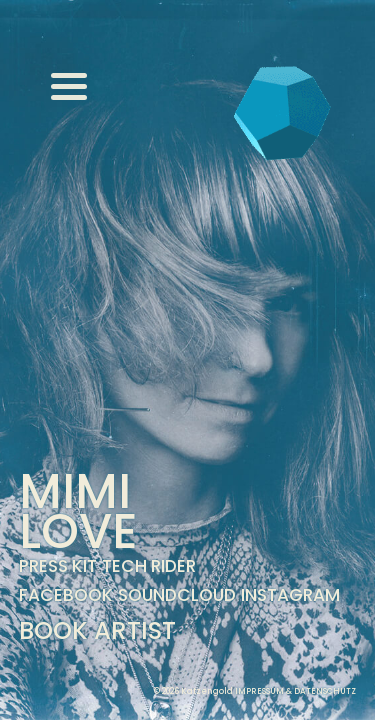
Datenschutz (325, 691)
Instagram (290, 595)
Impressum (259, 691)
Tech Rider (149, 566)
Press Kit (58, 566)
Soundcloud (177, 595)
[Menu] (69, 86)
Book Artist (97, 630)
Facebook (66, 595)
